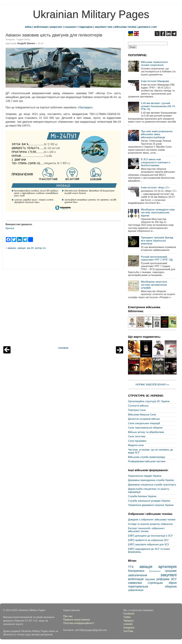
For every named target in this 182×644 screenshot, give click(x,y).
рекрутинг (56, 27)
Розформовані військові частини (147, 461)
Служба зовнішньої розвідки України (149, 501)
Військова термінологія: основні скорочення (154, 63)
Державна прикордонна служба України (151, 480)
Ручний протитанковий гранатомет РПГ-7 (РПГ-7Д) (157, 258)
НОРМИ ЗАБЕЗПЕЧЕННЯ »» (152, 384)
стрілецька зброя (162, 583)
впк (110, 27)
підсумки (150, 579)
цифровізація (136, 590)
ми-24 (30, 248)
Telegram (129, 621)
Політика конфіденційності (79, 623)
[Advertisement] (63, 308)
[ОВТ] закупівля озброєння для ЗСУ (149, 544)
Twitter (127, 617)
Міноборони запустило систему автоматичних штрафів (154, 285)
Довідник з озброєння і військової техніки (152, 519)
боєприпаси (136, 571)
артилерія (168, 567)
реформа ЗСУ (167, 579)
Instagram (129, 628)
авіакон (12, 248)
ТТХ (131, 567)
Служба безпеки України (142, 496)
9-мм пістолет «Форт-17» (155, 187)
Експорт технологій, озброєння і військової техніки (146, 530)
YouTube (128, 631)
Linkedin (128, 624)
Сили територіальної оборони (145, 428)
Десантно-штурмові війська (144, 419)
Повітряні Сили (137, 410)
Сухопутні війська (138, 406)
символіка (135, 583)
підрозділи (86, 27)
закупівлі (100, 27)
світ (155, 27)
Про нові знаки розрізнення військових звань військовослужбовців (157, 134)
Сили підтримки (137, 441)
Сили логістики (137, 436)
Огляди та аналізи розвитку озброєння (150, 524)
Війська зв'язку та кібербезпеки (146, 432)
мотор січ (40, 248)
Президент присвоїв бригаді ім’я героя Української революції (157, 240)
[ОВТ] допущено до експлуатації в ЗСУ (150, 536)
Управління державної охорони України (151, 505)
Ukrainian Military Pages (91, 14)
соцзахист (71, 27)
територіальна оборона (152, 586)
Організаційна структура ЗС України (149, 401)
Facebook (129, 614)
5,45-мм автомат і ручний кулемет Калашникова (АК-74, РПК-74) (158, 106)
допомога (144, 27)
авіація (22, 248)
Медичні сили (136, 445)
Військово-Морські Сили (142, 415)
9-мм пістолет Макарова (155, 81)
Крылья (10, 228)
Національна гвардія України (145, 476)
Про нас (68, 616)
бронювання (155, 571)
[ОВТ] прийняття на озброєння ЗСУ (148, 540)
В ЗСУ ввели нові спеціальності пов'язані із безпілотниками (155, 162)
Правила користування (77, 620)
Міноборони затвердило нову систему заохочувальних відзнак (158, 212)
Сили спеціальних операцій (144, 423)
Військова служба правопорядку (147, 457)
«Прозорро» (85, 107)
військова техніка (125, 27)
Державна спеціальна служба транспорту (152, 485)
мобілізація (41, 27)
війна (28, 27)
